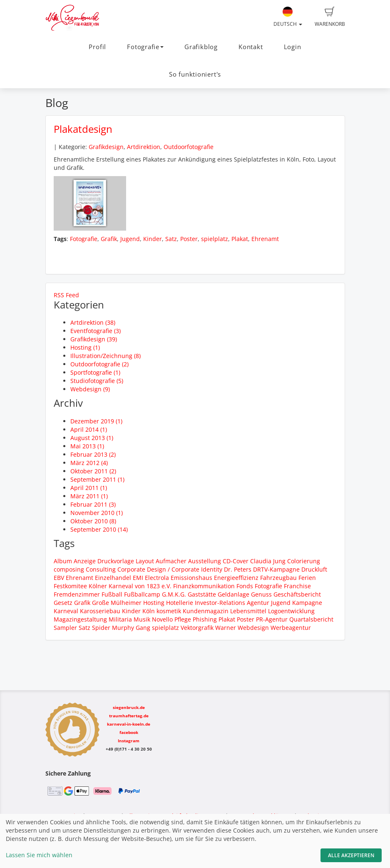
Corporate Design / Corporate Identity (170, 569)
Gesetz (63, 603)
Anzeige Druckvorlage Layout (114, 561)
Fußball (112, 594)
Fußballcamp (142, 594)
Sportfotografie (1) (95, 372)
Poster (189, 239)
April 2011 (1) (89, 488)
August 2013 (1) (92, 438)
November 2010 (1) (97, 513)
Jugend (130, 239)
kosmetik (169, 611)
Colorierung (304, 561)
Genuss (261, 594)
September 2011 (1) (97, 479)
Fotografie (84, 239)
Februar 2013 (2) (93, 454)
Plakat (240, 239)
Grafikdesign (106, 147)
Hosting (154, 603)
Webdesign (253, 628)
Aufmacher (171, 561)
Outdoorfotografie (189, 147)
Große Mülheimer (117, 603)
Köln (149, 611)
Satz (171, 239)
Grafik (109, 239)
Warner (226, 628)
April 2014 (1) (89, 429)
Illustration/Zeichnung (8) (106, 356)
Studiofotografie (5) (97, 381)
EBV (59, 578)
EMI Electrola (151, 578)
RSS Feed (66, 295)
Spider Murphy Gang (121, 628)
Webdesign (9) (90, 389)
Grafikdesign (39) (94, 339)
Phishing (205, 619)
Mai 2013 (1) (87, 446)
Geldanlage (234, 594)
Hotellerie (180, 603)
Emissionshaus (191, 578)
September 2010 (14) (99, 529)
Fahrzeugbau (278, 578)
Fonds (245, 586)
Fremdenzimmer (77, 594)
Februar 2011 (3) (93, 504)
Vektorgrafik (197, 628)
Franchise (297, 586)
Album (63, 561)
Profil (97, 47)
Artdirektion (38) (93, 322)
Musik (142, 619)
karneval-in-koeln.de (129, 724)
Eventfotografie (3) (96, 331)
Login (293, 47)
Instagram (129, 741)
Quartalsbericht (311, 619)
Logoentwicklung (291, 611)
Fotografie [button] (145, 47)
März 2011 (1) (89, 496)
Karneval (66, 611)
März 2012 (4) (89, 463)
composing (69, 569)
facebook (129, 732)
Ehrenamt (265, 239)
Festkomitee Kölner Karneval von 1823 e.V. (113, 586)
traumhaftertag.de (129, 716)
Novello (162, 619)
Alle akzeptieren (351, 855)
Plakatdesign (83, 129)
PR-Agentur (272, 619)
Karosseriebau (100, 611)
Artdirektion (144, 147)
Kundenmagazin (206, 611)
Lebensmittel (248, 611)
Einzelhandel (113, 578)
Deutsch (288, 17)
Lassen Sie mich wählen (39, 855)
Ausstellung (205, 561)
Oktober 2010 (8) (93, 521)
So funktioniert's (195, 74)
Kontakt (251, 47)
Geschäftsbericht (297, 594)
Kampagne (307, 603)
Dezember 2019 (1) (96, 421)
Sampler (65, 628)
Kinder (153, 239)
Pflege (183, 619)
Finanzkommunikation (204, 586)
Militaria (120, 619)
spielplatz (215, 239)
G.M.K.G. (174, 594)
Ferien (307, 578)
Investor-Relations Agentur (232, 603)
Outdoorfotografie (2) (99, 364)
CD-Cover (236, 561)
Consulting (101, 569)
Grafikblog (201, 47)
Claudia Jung (268, 561)
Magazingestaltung (80, 619)
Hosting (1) (85, 347)
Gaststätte (202, 594)
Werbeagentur (291, 628)
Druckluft (314, 569)
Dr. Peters (238, 569)
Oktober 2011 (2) (93, 471)
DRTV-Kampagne (276, 569)
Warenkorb (330, 17)
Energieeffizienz (236, 578)
